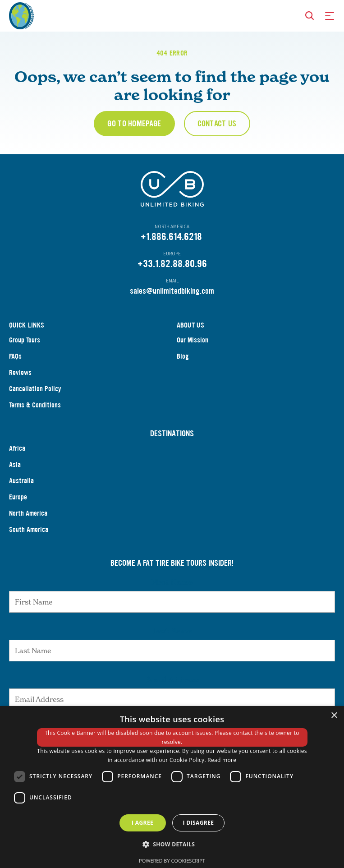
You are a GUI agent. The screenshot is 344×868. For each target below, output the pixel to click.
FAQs (15, 356)
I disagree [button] (199, 823)
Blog (183, 356)
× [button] (334, 716)
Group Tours (25, 340)
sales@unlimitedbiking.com (172, 291)
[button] (172, 845)
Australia (21, 481)
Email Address (172, 679)
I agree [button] (142, 823)
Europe (18, 497)
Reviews (20, 372)
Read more (222, 760)
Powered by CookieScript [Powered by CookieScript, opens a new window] (172, 861)
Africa (17, 448)
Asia (15, 464)
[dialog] (172, 787)
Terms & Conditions (35, 405)
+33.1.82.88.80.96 (172, 264)
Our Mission (193, 340)
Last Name (172, 631)
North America (28, 513)
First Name (172, 582)
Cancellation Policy (35, 389)
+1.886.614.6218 (171, 237)
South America (29, 529)
